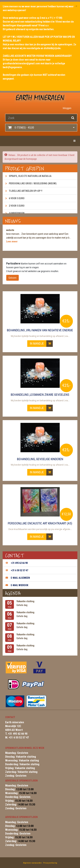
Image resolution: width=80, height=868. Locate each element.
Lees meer (12, 241)
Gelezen (12, 278)
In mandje (41, 344)
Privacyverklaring (50, 863)
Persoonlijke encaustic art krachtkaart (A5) (40, 523)
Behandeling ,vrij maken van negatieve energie (40, 330)
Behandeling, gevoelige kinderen (40, 459)
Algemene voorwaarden (32, 863)
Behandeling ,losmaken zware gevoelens (40, 395)
